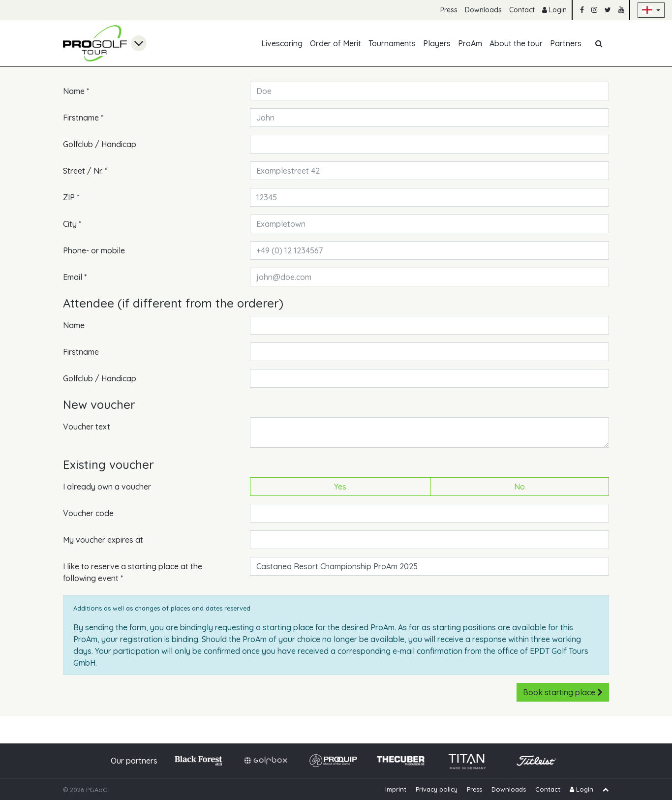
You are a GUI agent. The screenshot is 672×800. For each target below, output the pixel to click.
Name (76, 91)
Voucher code (88, 513)
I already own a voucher (107, 487)
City (72, 223)
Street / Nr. (85, 170)
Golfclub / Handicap (100, 144)
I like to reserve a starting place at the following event (133, 572)
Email (75, 277)
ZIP (71, 197)
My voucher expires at (103, 540)
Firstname (83, 117)
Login (554, 10)
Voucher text (87, 427)
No (519, 486)
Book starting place (563, 692)
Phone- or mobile (94, 250)
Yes (340, 486)
